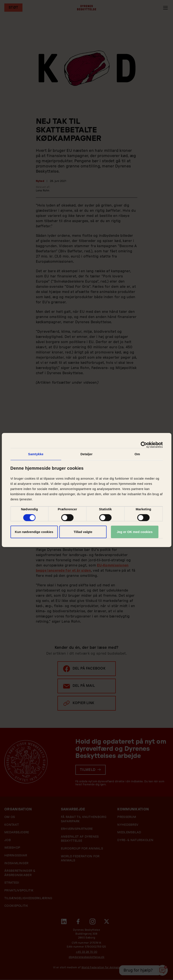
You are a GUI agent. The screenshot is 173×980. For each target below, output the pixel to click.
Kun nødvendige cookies (34, 532)
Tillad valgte (83, 532)
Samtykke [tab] (36, 454)
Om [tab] (137, 454)
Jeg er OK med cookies (135, 532)
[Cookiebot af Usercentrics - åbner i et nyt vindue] (144, 445)
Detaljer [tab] (87, 454)
